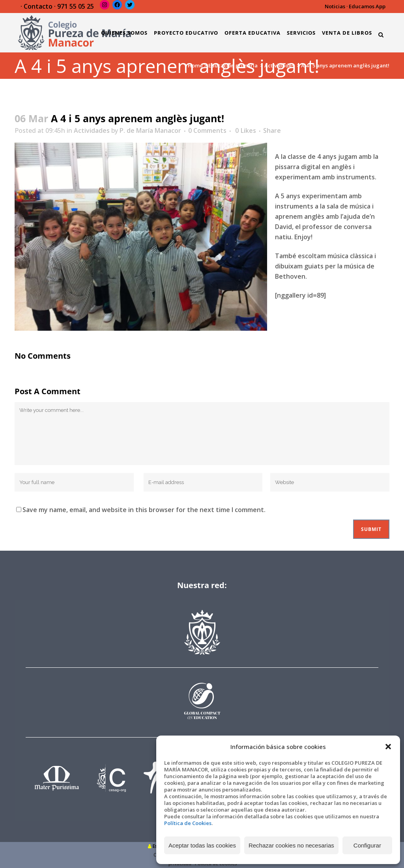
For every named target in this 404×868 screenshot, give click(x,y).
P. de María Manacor (150, 130)
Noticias (335, 6)
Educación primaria (233, 65)
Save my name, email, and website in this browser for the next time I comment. (144, 510)
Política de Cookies (188, 823)
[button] (388, 747)
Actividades (279, 65)
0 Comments (207, 130)
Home (195, 65)
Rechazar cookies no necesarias (291, 845)
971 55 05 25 (76, 6)
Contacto (38, 6)
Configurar (367, 845)
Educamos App (367, 6)
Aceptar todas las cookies (202, 845)
